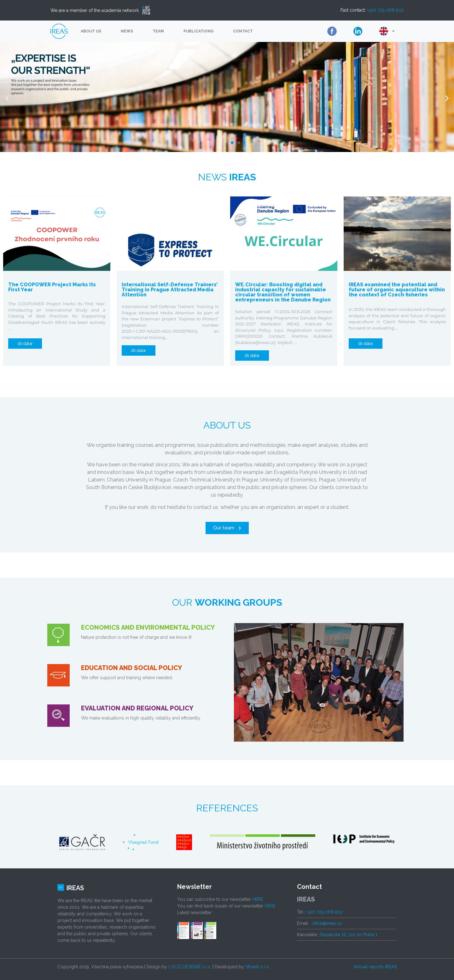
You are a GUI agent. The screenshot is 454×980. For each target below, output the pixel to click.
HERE (258, 899)
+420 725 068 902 (385, 10)
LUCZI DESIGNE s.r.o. (190, 967)
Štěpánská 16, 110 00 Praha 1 (348, 935)
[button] (232, 143)
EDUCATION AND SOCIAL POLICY (131, 668)
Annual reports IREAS (375, 967)
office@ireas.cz (327, 923)
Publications (198, 31)
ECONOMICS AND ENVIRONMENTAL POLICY (148, 627)
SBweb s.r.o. (258, 967)
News (127, 31)
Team (158, 31)
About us (91, 31)
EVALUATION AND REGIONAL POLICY (137, 708)
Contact (243, 31)
